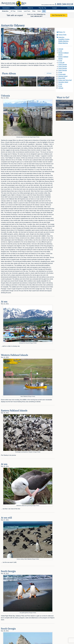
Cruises (20, 11)
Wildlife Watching (63, 41)
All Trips (13, 11)
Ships (34, 11)
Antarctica (5, 11)
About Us (30, 8)
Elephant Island (63, 76)
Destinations (6, 8)
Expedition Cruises (64, 39)
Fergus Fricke (62, 35)
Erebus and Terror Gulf (65, 80)
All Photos (49, 73)
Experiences (18, 8)
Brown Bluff (62, 78)
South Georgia (63, 65)
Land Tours (27, 11)
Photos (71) (62, 32)
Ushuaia (61, 49)
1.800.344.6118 (64, 4)
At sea (60, 51)
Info (44, 11)
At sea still (61, 63)
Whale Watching (63, 43)
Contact (54, 8)
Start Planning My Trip (58, 15)
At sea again (62, 74)
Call (37, 16)
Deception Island (63, 82)
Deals (39, 11)
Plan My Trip (42, 8)
